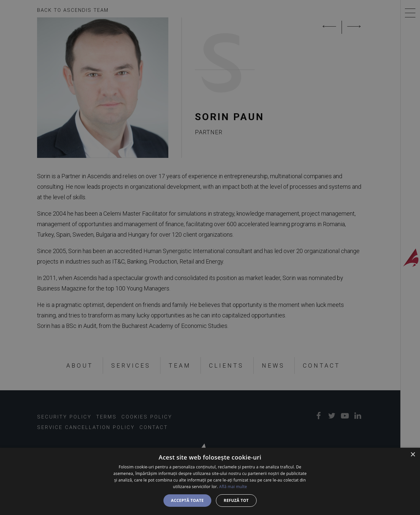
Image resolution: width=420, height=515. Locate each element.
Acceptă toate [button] (187, 500)
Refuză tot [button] (236, 500)
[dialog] (210, 481)
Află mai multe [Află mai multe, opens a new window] (233, 487)
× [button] (413, 455)
